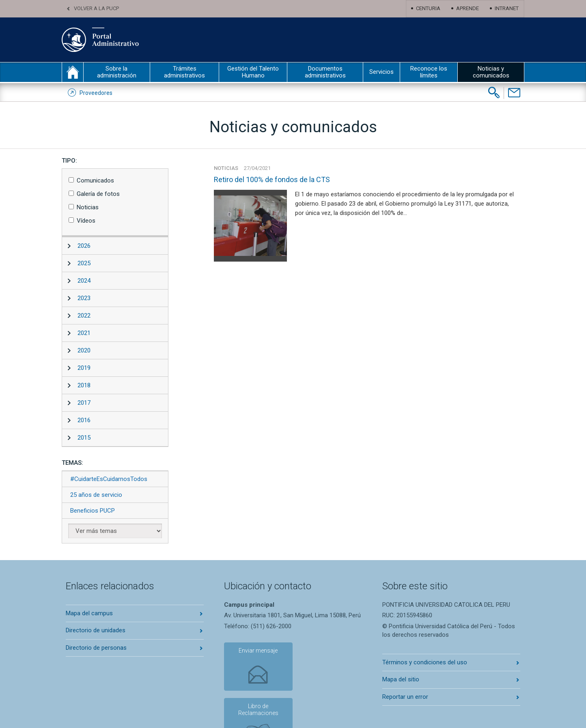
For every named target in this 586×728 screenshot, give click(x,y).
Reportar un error (405, 697)
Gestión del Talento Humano (253, 72)
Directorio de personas (96, 648)
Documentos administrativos (325, 72)
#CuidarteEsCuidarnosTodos (109, 479)
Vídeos (86, 221)
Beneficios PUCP (93, 511)
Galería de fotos (98, 194)
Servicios (381, 72)
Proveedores (96, 93)
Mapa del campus (89, 613)
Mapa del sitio (401, 679)
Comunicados (95, 180)
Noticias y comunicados (491, 72)
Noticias (88, 207)
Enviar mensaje (252, 653)
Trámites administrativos (184, 72)
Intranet (507, 8)
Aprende (468, 8)
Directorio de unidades (96, 630)
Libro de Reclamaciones (319, 657)
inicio (73, 72)
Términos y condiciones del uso (425, 662)
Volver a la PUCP (96, 8)
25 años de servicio (96, 495)
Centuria (428, 8)
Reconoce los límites (429, 72)
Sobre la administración (117, 72)
